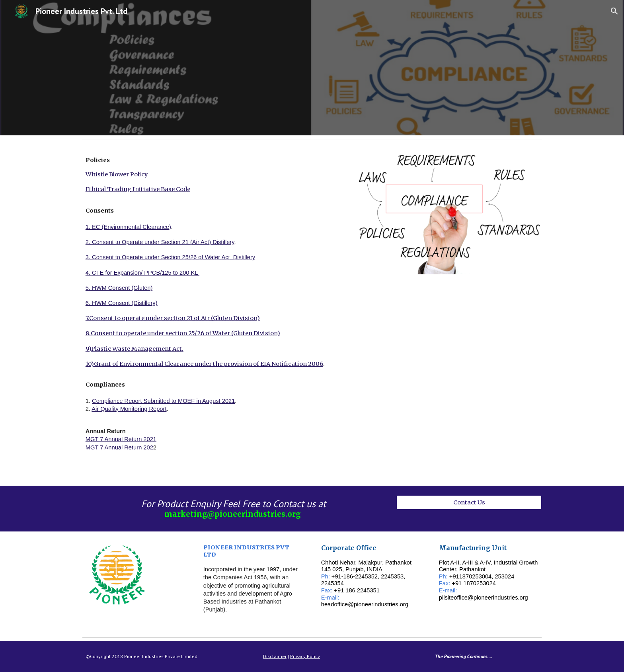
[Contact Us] (469, 502)
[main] (214, 314)
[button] (614, 11)
